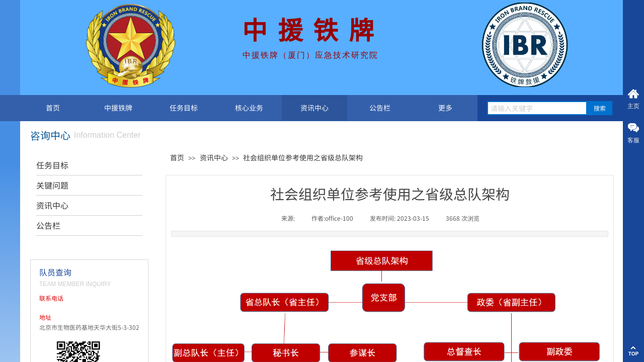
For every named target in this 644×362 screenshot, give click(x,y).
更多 (445, 108)
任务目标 (184, 108)
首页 (53, 108)
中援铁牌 (118, 108)
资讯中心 (314, 108)
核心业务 (249, 108)
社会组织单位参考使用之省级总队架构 (303, 157)
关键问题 (52, 185)
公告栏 (380, 108)
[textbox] (537, 108)
